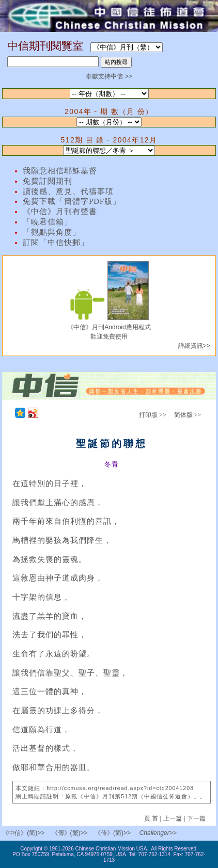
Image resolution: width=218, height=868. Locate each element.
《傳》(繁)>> (70, 833)
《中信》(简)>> (23, 833)
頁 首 (152, 818)
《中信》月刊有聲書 (60, 212)
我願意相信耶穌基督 (60, 171)
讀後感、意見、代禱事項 (68, 191)
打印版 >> (153, 415)
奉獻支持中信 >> (109, 76)
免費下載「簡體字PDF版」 (72, 201)
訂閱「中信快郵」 (56, 243)
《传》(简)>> (113, 833)
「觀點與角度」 (52, 232)
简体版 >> (188, 415)
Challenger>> (158, 833)
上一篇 (173, 818)
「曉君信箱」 (48, 222)
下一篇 (196, 818)
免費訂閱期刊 (48, 181)
